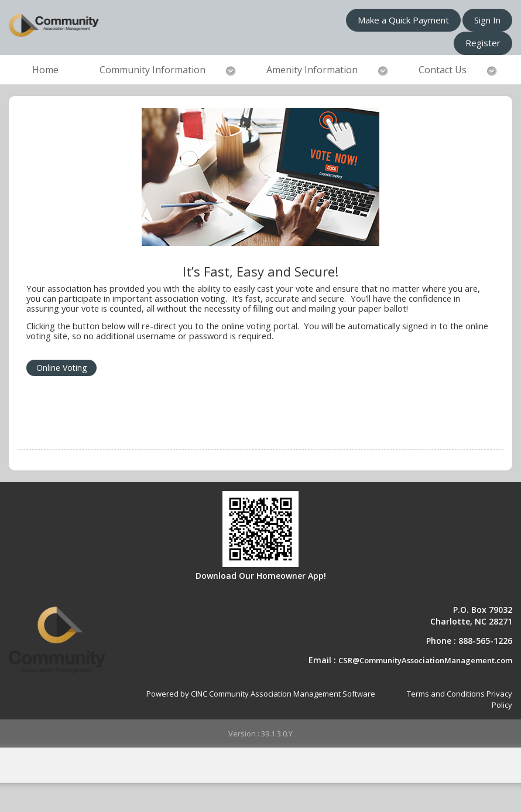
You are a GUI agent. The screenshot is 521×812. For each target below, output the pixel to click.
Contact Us (443, 70)
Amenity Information (312, 70)
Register (483, 43)
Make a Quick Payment (403, 20)
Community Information (152, 70)
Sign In (487, 20)
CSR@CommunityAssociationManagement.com (425, 660)
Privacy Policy (499, 699)
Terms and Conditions (446, 694)
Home (45, 70)
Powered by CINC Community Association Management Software (261, 694)
